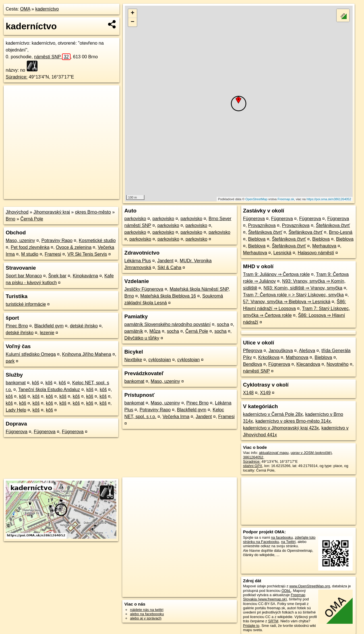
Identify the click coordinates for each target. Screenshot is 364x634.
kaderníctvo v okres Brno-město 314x (293, 421)
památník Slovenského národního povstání (167, 324)
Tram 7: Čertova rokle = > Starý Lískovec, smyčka (293, 295)
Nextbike (133, 360)
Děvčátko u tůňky (142, 338)
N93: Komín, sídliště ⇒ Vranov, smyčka (303, 288)
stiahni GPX (253, 466)
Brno (11, 219)
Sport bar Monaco (24, 276)
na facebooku (282, 537)
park (10, 361)
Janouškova (281, 351)
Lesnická (282, 253)
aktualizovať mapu (274, 453)
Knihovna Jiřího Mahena (87, 354)
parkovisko (135, 219)
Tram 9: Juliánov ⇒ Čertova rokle (277, 274)
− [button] (133, 22)
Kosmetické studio (97, 240)
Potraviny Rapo (57, 240)
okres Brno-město (93, 212)
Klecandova (308, 364)
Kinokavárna (85, 276)
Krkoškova (269, 357)
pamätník (134, 331)
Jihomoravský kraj (52, 212)
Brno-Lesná (341, 232)
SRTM (273, 621)
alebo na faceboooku (147, 614)
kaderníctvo (47, 9)
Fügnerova (17, 432)
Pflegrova (253, 351)
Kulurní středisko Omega (31, 354)
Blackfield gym (49, 326)
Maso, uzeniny (20, 240)
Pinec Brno (17, 326)
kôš (36, 383)
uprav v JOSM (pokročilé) (311, 453)
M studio (30, 254)
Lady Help (16, 410)
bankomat (16, 383)
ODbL (286, 591)
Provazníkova (262, 225)
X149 (265, 393)
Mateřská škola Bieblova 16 (168, 296)
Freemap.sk (286, 199)
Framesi (53, 254)
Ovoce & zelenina (74, 247)
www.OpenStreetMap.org (310, 586)
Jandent (165, 261)
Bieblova (257, 239)
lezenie (47, 333)
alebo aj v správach (146, 618)
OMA (25, 9)
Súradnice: (17, 77)
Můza (155, 331)
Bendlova (253, 364)
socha (223, 324)
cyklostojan (160, 360)
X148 (248, 393)
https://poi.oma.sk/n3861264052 (329, 199)
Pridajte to (251, 626)
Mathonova (297, 357)
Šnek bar (57, 276)
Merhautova (324, 246)
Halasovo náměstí (316, 253)
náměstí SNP (52, 57)
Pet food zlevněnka (30, 247)
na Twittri (288, 542)
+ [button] (133, 13)
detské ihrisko (84, 326)
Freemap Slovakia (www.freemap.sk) (274, 597)
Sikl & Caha (169, 268)
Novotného (337, 364)
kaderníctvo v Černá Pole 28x (273, 414)
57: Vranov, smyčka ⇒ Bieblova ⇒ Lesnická (287, 302)
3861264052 (253, 457)
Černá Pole (32, 219)
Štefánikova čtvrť (333, 225)
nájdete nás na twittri (147, 610)
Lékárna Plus (137, 261)
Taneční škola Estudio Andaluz (49, 390)
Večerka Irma (176, 417)
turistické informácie (26, 304)
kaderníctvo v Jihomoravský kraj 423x (281, 428)
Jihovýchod (17, 212)
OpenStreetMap (257, 199)
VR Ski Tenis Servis (87, 254)
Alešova (307, 351)
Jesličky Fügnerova (144, 289)
